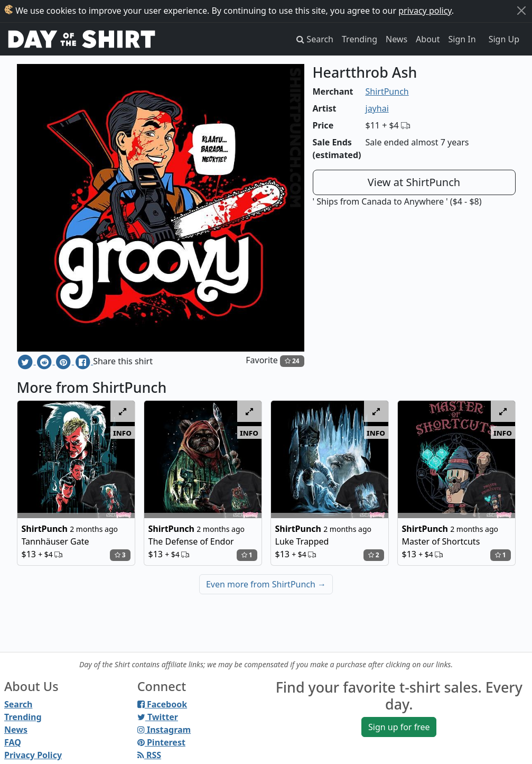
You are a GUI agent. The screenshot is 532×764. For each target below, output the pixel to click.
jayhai (377, 108)
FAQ (13, 742)
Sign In (462, 39)
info (122, 432)
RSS (149, 755)
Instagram (164, 730)
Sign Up (504, 39)
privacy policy (425, 11)
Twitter (158, 717)
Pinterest (161, 742)
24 (292, 361)
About (428, 39)
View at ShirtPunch (414, 182)
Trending (360, 39)
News (396, 39)
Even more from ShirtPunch (266, 584)
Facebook (162, 704)
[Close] (521, 11)
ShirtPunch (387, 91)
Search (18, 704)
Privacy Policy (33, 755)
